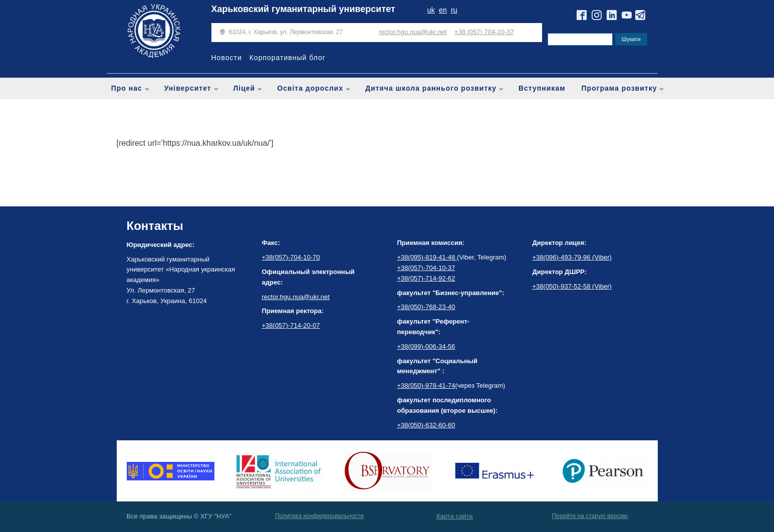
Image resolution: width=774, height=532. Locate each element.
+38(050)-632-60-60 (426, 425)
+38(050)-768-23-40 (426, 307)
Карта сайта (454, 516)
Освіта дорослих (310, 88)
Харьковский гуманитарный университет (303, 9)
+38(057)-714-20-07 (291, 325)
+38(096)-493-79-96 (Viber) (572, 257)
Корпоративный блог (288, 58)
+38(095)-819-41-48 (427, 257)
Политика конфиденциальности (319, 516)
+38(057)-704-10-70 (291, 257)
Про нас (127, 88)
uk (431, 10)
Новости (227, 58)
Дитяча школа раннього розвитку (431, 88)
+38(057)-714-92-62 (426, 278)
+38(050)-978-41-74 (426, 385)
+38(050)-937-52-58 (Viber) (572, 286)
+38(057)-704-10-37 (426, 268)
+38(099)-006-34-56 (426, 346)
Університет (188, 88)
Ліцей (244, 88)
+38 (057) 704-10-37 (484, 32)
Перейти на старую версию (590, 516)
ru (454, 10)
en (443, 10)
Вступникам (542, 88)
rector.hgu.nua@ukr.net (413, 32)
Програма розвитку (619, 88)
